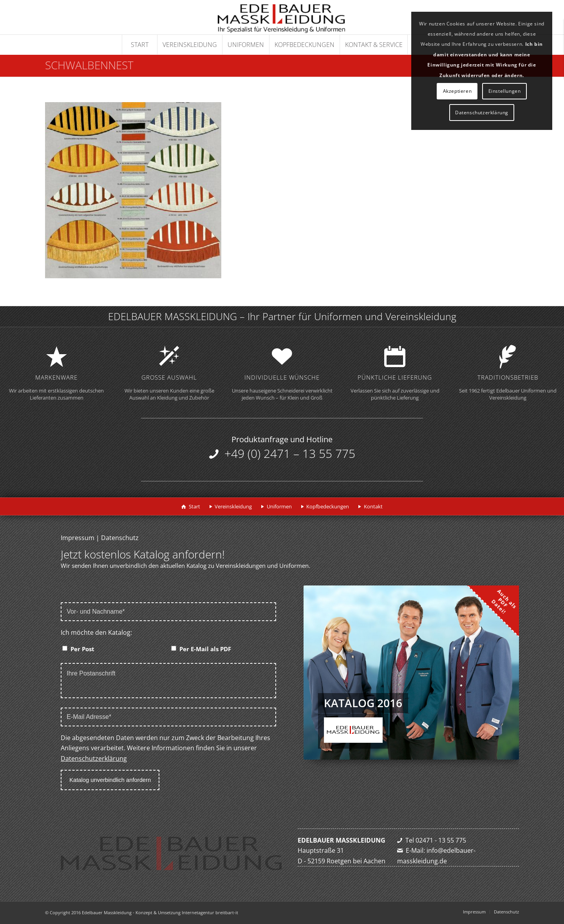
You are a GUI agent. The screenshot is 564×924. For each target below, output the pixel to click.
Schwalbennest (89, 65)
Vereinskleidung (233, 506)
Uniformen (279, 506)
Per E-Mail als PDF (205, 649)
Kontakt (373, 506)
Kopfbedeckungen (328, 506)
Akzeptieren (457, 91)
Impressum (78, 538)
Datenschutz (120, 538)
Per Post (82, 649)
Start (194, 506)
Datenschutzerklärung (94, 758)
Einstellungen (505, 91)
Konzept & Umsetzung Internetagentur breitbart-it (187, 912)
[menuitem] (139, 45)
